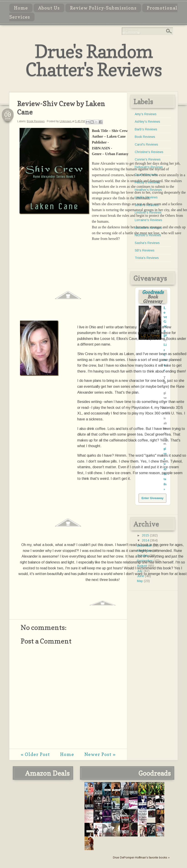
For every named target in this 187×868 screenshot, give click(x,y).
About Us (49, 8)
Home (21, 8)
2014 (146, 540)
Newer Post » (100, 754)
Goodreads (153, 292)
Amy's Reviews (146, 114)
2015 (146, 535)
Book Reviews (36, 121)
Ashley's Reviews (147, 122)
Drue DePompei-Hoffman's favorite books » (141, 858)
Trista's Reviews (147, 258)
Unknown (66, 121)
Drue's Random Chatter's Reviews (94, 60)
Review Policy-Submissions (103, 8)
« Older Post (35, 754)
